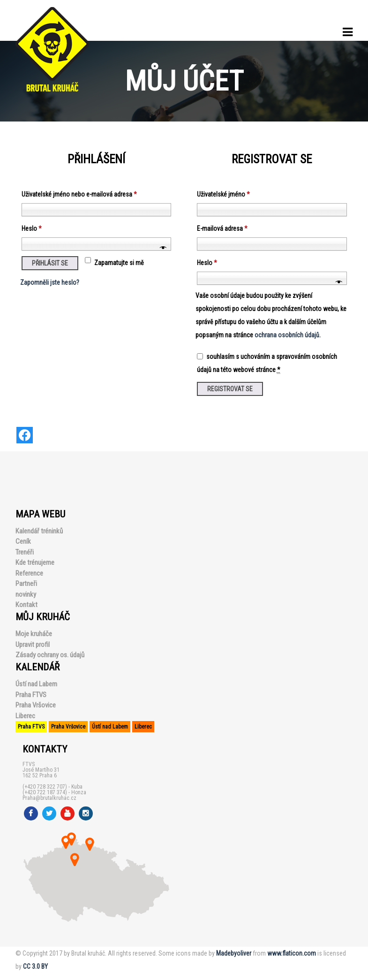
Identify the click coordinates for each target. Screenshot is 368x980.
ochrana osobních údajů (287, 335)
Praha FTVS (31, 695)
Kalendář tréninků (39, 531)
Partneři (26, 584)
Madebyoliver (234, 953)
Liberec (25, 716)
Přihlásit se (50, 263)
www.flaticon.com (292, 953)
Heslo (32, 228)
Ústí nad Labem (36, 684)
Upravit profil (33, 645)
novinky (26, 594)
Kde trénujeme (35, 562)
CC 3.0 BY (35, 966)
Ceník (23, 541)
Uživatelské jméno (223, 194)
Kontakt (26, 605)
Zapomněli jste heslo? (50, 282)
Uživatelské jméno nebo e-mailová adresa (79, 194)
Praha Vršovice (36, 705)
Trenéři (25, 552)
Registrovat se (230, 389)
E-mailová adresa (222, 228)
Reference (29, 573)
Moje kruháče (34, 634)
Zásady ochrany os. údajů (50, 655)
